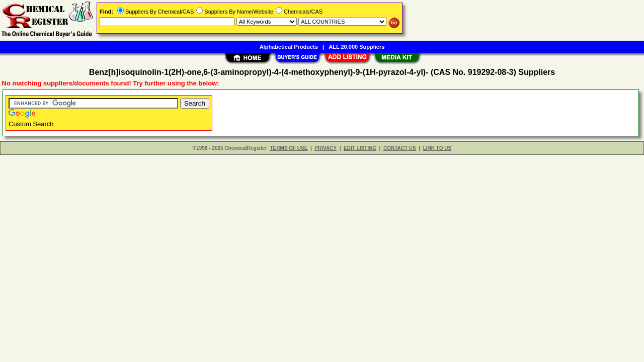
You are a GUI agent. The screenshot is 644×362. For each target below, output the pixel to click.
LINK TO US (437, 148)
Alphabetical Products (289, 47)
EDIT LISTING (360, 148)
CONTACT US (400, 148)
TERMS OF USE (289, 148)
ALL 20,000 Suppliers (356, 47)
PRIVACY (326, 148)
